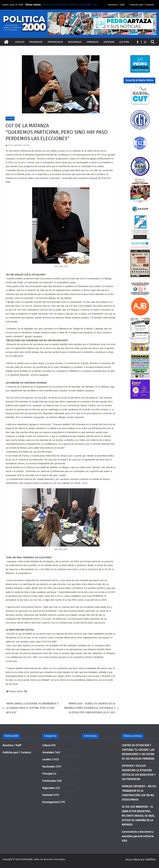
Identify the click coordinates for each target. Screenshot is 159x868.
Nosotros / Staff (116, 5)
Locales (20, 42)
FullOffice (151, 860)
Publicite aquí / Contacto (142, 5)
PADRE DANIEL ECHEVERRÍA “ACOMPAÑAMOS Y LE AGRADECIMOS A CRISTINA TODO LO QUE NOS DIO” (31, 708)
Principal (47, 774)
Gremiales (93, 42)
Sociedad (109, 42)
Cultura (124, 42)
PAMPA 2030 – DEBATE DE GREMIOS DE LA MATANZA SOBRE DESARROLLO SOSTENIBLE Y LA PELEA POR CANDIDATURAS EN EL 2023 (92, 708)
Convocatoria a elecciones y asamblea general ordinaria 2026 (138, 836)
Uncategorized (51, 802)
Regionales (36, 42)
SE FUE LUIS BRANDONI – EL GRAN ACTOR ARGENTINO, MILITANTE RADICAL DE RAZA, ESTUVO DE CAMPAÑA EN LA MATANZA (138, 816)
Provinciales (55, 42)
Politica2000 (27, 859)
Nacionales (75, 42)
